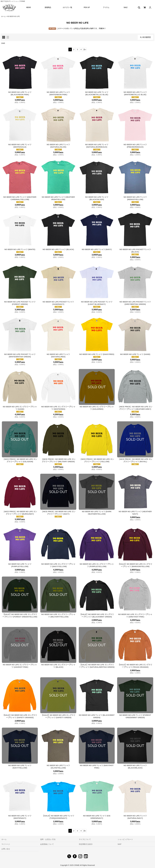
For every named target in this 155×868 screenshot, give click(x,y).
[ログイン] (150, 7)
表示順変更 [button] (145, 37)
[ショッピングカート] (145, 7)
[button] (139, 7)
